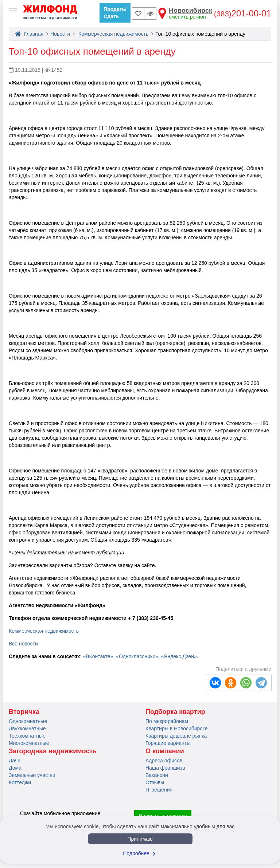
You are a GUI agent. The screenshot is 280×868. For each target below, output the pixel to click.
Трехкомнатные (27, 736)
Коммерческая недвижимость (113, 34)
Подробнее (140, 853)
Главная (29, 34)
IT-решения (159, 790)
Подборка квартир (175, 712)
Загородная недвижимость (53, 751)
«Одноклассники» (137, 656)
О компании (165, 751)
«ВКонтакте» (98, 656)
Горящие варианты (168, 743)
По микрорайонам (167, 721)
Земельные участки (32, 775)
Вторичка (24, 712)
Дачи (15, 761)
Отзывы (155, 782)
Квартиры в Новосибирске (176, 728)
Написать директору (163, 816)
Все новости (23, 644)
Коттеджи (20, 782)
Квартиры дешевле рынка (176, 736)
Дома (15, 768)
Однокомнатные (28, 721)
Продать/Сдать (115, 13)
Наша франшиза (165, 768)
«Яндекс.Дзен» (179, 656)
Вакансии (157, 775)
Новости (60, 34)
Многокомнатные (29, 743)
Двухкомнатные (27, 728)
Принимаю (140, 839)
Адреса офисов (164, 761)
